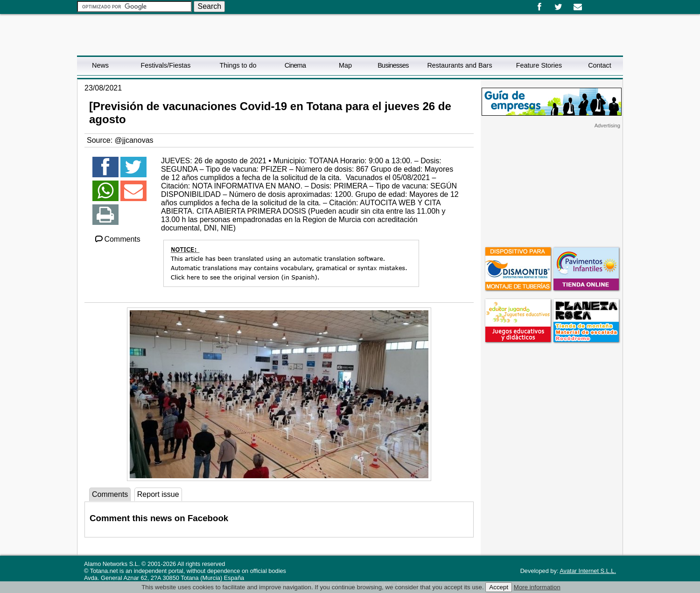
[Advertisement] (552, 187)
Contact (600, 65)
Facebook (539, 7)
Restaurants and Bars (459, 65)
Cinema (295, 65)
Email (577, 7)
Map (345, 65)
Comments (117, 239)
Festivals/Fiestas (165, 65)
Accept (499, 587)
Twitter (558, 7)
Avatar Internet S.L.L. (588, 571)
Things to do (238, 65)
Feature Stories (539, 65)
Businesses (393, 65)
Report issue (158, 494)
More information (537, 587)
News (100, 65)
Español (591, 4)
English (599, 4)
